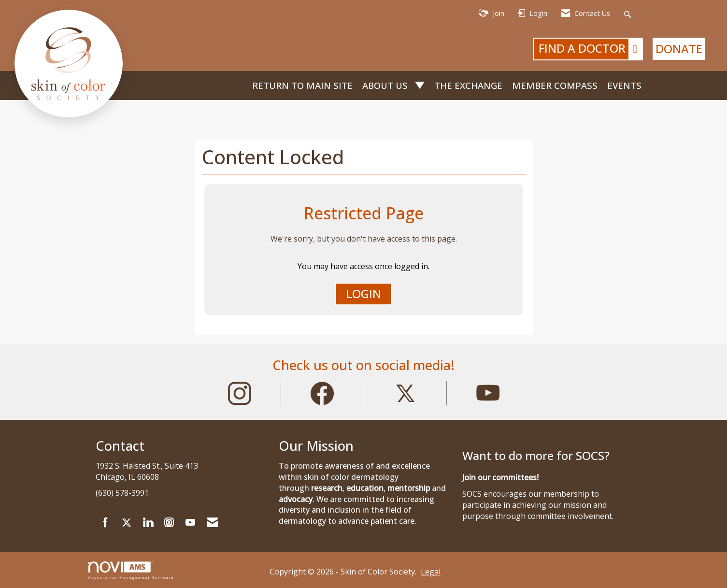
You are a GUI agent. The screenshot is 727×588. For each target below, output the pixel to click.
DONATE (679, 49)
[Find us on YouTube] (190, 523)
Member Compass (555, 85)
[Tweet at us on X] (127, 523)
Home (240, 86)
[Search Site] (629, 14)
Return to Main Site (302, 85)
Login (363, 294)
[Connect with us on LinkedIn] (148, 523)
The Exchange (468, 85)
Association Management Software (131, 570)
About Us (386, 85)
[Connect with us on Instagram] (169, 523)
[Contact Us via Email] (212, 523)
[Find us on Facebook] (105, 523)
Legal (431, 572)
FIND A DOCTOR (590, 49)
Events (624, 85)
